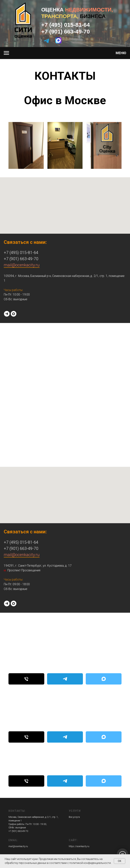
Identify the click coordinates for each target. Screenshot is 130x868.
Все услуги (74, 817)
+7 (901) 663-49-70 (66, 31)
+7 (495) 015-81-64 (66, 25)
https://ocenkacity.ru (79, 846)
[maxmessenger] (14, 314)
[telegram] (7, 314)
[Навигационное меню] (6, 53)
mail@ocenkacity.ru (22, 265)
